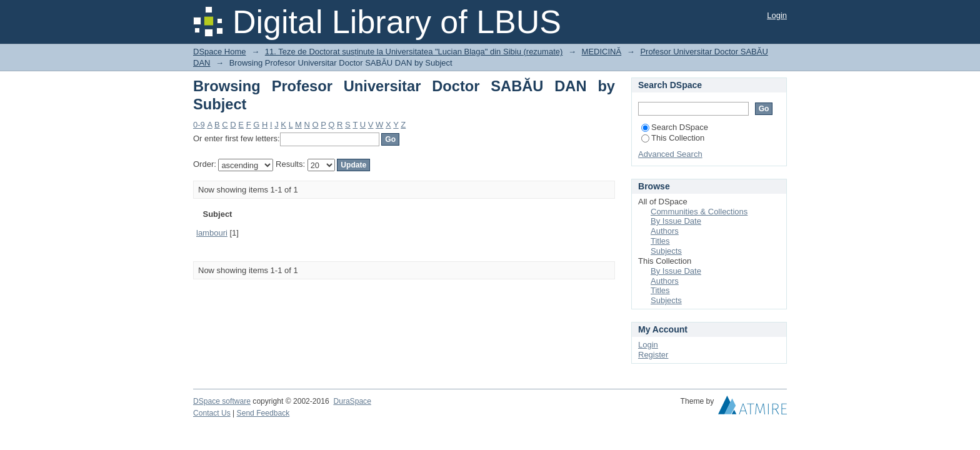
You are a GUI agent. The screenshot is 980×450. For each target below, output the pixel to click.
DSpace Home (220, 52)
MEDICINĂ (602, 52)
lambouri (212, 233)
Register (653, 355)
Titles (660, 241)
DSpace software (222, 401)
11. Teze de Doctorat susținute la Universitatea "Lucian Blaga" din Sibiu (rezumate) (414, 52)
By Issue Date (676, 221)
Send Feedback (263, 413)
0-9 (199, 125)
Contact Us (212, 413)
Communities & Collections (699, 212)
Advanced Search (670, 154)
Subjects (666, 251)
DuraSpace (352, 401)
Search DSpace (675, 127)
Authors (665, 231)
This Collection (673, 138)
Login (777, 15)
